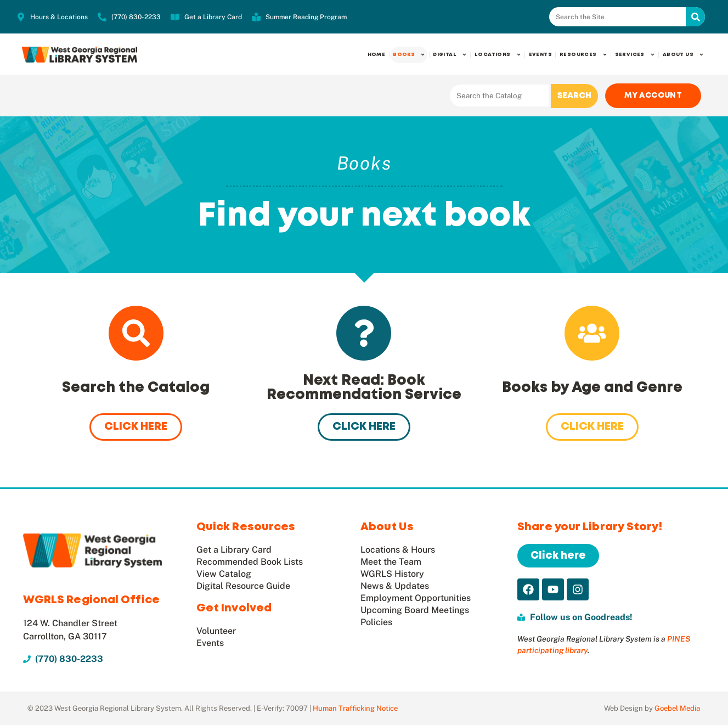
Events (540, 55)
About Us (683, 55)
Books (409, 55)
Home (377, 55)
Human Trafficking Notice (355, 708)
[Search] (695, 17)
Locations (498, 55)
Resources (583, 55)
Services (635, 55)
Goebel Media (677, 708)
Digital (450, 55)
